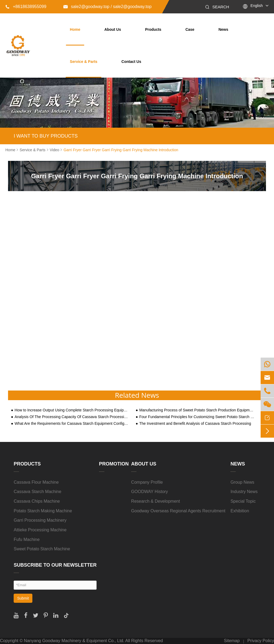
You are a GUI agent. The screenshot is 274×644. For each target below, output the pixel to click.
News (223, 29)
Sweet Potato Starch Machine (42, 549)
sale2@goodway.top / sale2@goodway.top (107, 7)
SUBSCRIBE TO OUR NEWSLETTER (55, 565)
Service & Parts (84, 62)
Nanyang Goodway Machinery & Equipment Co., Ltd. (74, 641)
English (257, 6)
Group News (242, 482)
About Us (113, 29)
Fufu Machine (27, 539)
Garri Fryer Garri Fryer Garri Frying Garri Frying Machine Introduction (121, 150)
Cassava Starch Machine (37, 492)
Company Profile (147, 482)
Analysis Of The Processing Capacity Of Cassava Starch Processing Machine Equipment (72, 417)
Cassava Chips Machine (37, 501)
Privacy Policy (261, 641)
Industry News (244, 492)
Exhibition (240, 511)
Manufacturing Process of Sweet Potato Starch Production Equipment (197, 410)
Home (75, 29)
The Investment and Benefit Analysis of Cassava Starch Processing (195, 424)
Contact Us (131, 62)
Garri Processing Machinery (40, 520)
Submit (23, 598)
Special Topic (243, 501)
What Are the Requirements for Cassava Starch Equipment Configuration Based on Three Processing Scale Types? (72, 424)
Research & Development (155, 501)
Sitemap (232, 641)
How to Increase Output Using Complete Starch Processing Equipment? (72, 410)
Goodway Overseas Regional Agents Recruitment (178, 511)
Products (153, 29)
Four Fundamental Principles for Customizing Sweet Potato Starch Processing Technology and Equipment (197, 417)
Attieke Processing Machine (40, 530)
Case (190, 29)
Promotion (114, 464)
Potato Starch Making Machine (43, 511)
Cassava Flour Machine (36, 482)
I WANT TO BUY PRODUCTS (46, 136)
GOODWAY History (150, 492)
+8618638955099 (26, 7)
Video (55, 150)
